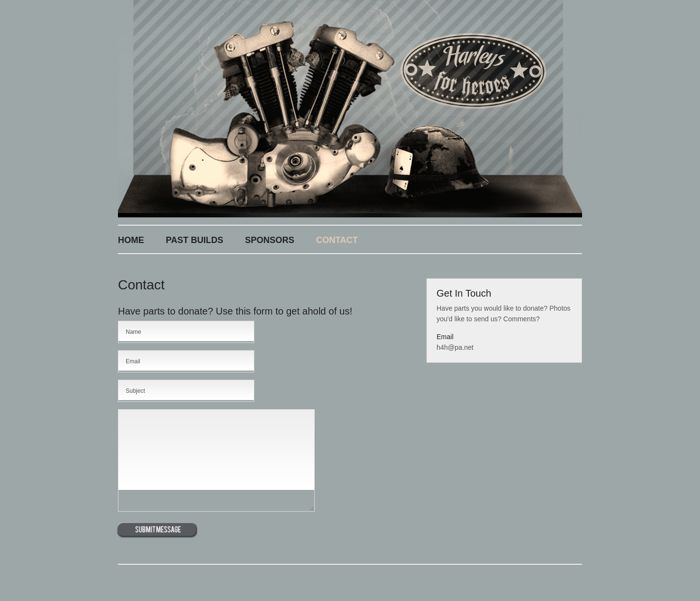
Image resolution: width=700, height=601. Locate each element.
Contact (337, 240)
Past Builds (195, 240)
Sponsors (270, 240)
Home (131, 240)
